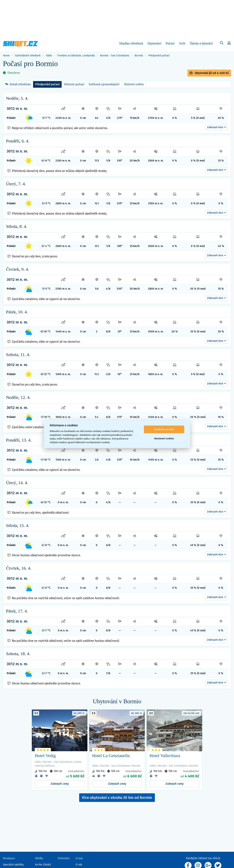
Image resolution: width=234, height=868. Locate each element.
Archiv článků (43, 865)
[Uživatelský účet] (222, 43)
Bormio (139, 56)
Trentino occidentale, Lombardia (76, 56)
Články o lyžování (201, 43)
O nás (79, 865)
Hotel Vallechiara (165, 756)
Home (6, 56)
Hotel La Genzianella (111, 756)
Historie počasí (74, 84)
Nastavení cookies (164, 438)
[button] (217, 127)
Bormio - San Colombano (115, 56)
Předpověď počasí (159, 56)
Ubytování (155, 44)
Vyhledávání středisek (28, 56)
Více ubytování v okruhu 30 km (117, 798)
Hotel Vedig (45, 756)
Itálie (49, 56)
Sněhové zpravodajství (104, 84)
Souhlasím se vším (164, 429)
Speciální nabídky (13, 865)
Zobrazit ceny (60, 784)
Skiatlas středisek (131, 44)
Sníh (183, 44)
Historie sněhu (134, 84)
